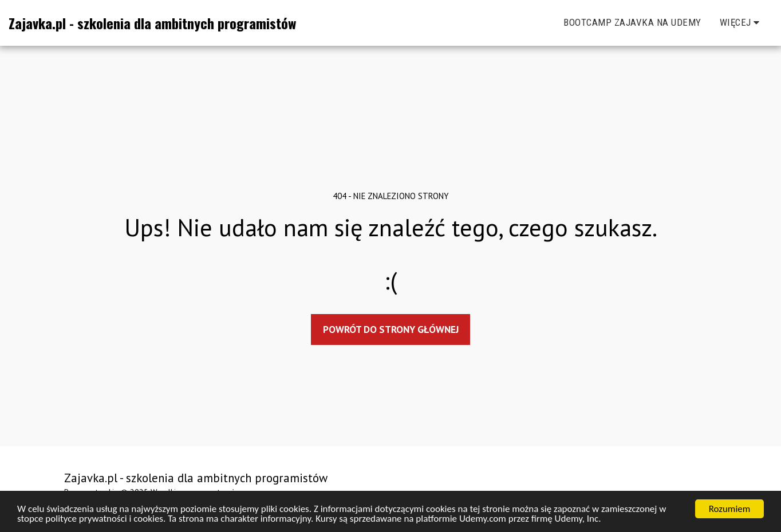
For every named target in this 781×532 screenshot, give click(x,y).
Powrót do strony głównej (391, 329)
